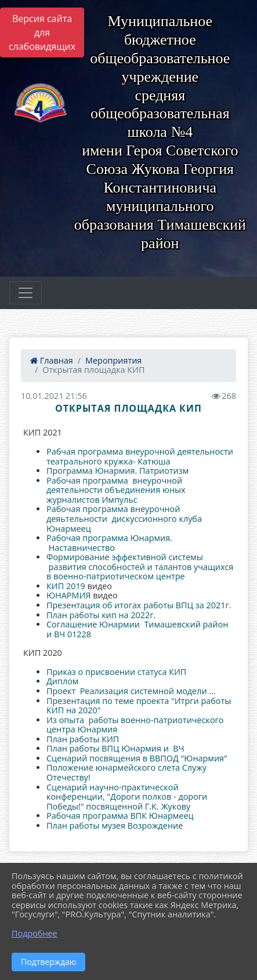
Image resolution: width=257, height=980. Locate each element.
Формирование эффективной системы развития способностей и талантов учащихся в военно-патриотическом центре (140, 567)
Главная (52, 360)
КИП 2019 (66, 586)
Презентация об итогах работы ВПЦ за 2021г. (139, 605)
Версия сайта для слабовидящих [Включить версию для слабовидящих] (42, 32)
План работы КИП (84, 739)
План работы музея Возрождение (115, 825)
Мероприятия (113, 360)
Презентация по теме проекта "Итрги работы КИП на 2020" (139, 706)
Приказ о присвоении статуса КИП (116, 672)
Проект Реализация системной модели (128, 691)
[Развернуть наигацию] (26, 293)
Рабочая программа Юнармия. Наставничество (109, 543)
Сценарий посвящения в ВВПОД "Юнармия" (137, 758)
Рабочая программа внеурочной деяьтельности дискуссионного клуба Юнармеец (124, 518)
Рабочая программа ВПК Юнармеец (120, 816)
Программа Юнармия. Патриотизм (119, 471)
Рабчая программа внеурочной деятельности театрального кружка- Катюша (140, 456)
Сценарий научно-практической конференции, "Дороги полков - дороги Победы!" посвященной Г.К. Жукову (127, 797)
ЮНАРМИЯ (68, 595)
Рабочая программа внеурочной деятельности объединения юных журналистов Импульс (116, 490)
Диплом (62, 681)
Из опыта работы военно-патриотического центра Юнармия (135, 725)
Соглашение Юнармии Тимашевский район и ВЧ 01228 (137, 629)
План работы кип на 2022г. (101, 615)
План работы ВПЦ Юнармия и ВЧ (115, 748)
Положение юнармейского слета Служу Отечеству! (126, 772)
